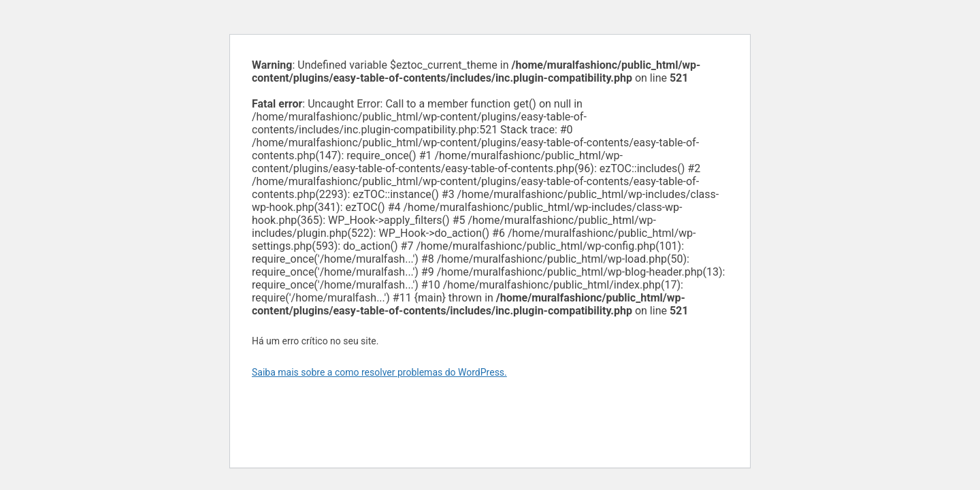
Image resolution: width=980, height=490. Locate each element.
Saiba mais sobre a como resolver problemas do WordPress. (379, 372)
